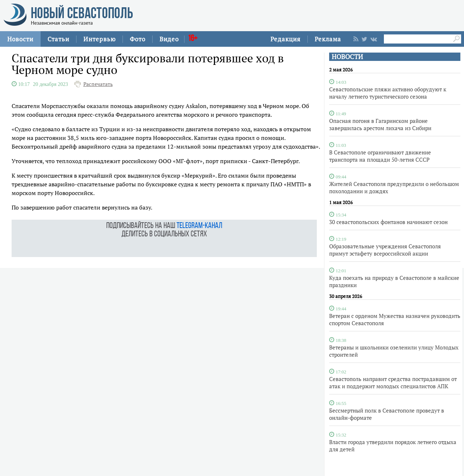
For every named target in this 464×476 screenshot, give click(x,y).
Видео (169, 39)
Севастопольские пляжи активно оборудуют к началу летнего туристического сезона (388, 93)
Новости (20, 39)
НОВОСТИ (347, 57)
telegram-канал (199, 226)
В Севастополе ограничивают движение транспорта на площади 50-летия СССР (380, 156)
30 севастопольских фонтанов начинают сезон (388, 222)
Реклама (328, 39)
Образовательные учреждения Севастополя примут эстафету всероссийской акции (385, 250)
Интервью (100, 39)
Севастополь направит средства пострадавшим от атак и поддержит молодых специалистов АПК (393, 382)
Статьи (58, 39)
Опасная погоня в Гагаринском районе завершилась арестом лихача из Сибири (380, 124)
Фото (138, 39)
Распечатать (98, 84)
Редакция (285, 39)
